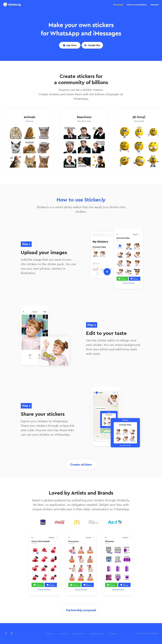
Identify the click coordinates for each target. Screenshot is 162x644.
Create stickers (81, 464)
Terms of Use (49, 634)
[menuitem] (49, 634)
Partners (155, 5)
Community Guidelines (97, 634)
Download (118, 5)
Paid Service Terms (79, 634)
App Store (71, 45)
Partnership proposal (81, 610)
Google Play (94, 45)
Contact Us (113, 634)
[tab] (118, 5)
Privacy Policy (63, 634)
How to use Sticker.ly (137, 5)
